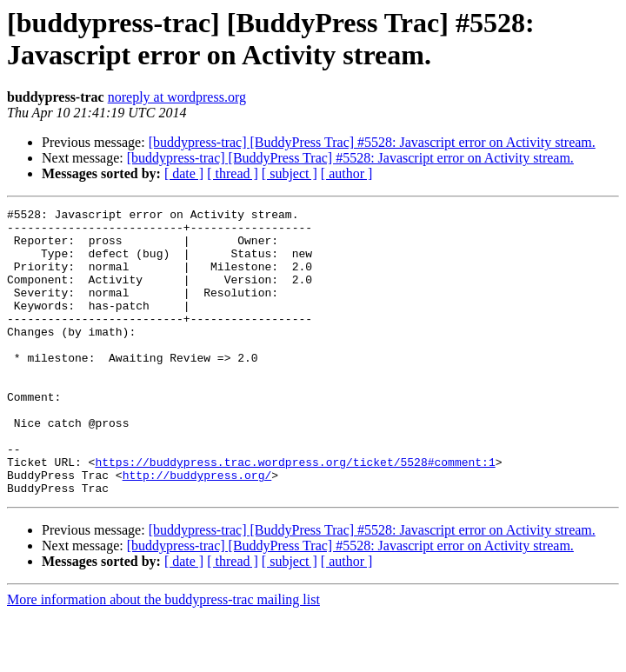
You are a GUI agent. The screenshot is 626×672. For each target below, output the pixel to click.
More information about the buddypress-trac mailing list (163, 657)
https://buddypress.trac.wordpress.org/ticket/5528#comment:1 (295, 514)
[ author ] (347, 173)
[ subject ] (290, 173)
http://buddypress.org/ (197, 529)
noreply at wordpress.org (177, 97)
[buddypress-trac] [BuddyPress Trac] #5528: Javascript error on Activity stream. (372, 142)
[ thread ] (233, 173)
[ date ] (184, 173)
